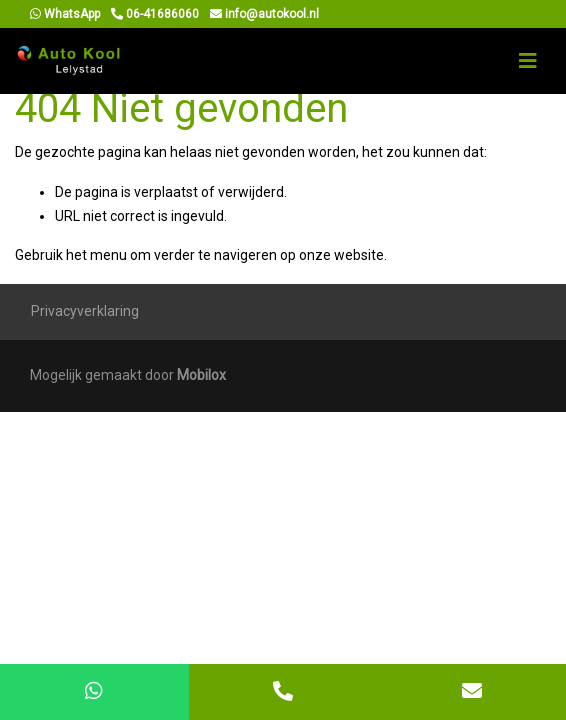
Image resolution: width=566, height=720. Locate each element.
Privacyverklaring (85, 311)
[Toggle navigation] (528, 61)
